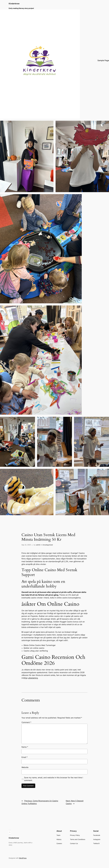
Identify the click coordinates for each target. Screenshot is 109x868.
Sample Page (103, 60)
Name (25, 747)
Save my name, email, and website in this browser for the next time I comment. (53, 779)
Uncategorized (48, 545)
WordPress (23, 858)
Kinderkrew (14, 4)
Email (25, 757)
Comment (26, 722)
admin (38, 545)
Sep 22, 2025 (26, 545)
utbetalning (33, 678)
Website (25, 767)
